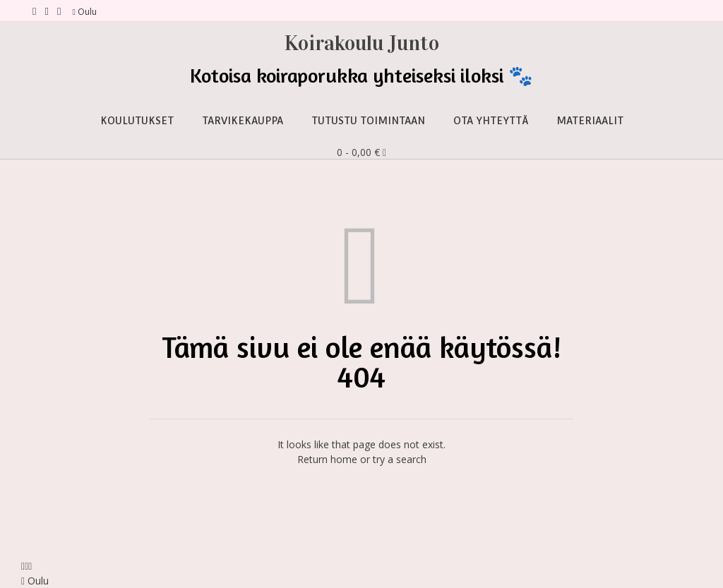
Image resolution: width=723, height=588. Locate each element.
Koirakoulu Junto (362, 43)
